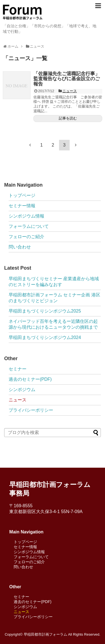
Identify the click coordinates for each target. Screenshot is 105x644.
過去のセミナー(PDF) (30, 379)
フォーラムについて (29, 226)
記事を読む (68, 118)
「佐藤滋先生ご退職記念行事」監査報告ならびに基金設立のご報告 (67, 79)
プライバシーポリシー (31, 410)
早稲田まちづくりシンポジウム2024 (45, 337)
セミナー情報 (22, 206)
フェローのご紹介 (26, 237)
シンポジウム (22, 390)
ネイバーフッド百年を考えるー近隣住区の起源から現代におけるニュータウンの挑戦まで (53, 324)
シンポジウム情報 (26, 216)
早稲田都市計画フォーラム (45, 634)
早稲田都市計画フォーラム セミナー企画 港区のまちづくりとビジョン (54, 298)
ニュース (70, 91)
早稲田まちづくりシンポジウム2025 (45, 311)
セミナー (18, 369)
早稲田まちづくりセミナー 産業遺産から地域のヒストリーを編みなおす (54, 282)
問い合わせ (20, 247)
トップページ (22, 195)
